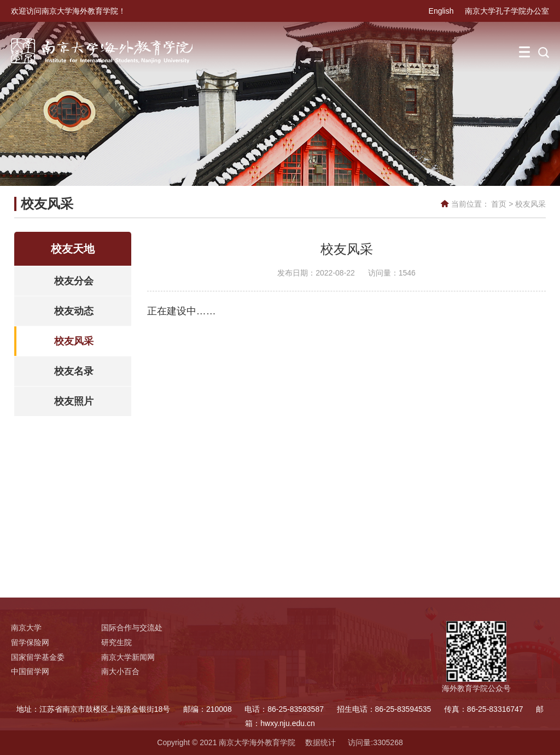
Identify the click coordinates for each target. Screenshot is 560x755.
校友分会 (74, 281)
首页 (499, 204)
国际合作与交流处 (132, 628)
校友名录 (74, 371)
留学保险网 (30, 642)
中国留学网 (30, 671)
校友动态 (74, 311)
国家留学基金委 (38, 657)
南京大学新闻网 (128, 657)
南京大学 (26, 628)
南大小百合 (120, 671)
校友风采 (530, 204)
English (441, 11)
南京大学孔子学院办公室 (507, 11)
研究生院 (116, 642)
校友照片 (74, 401)
